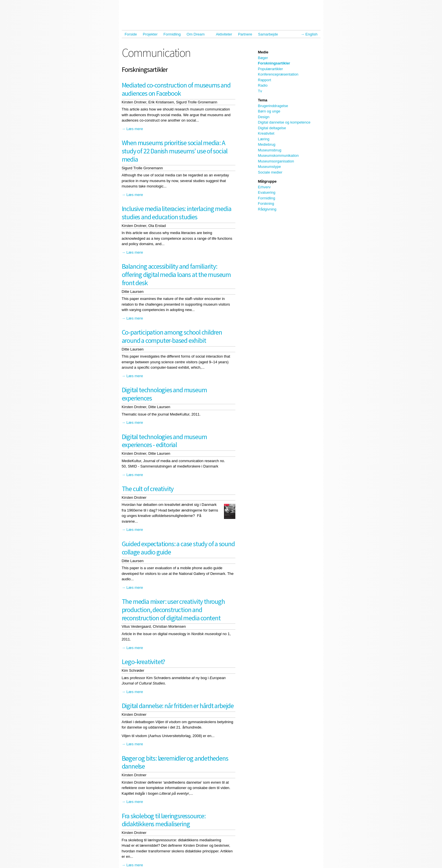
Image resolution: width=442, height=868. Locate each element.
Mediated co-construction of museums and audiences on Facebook (176, 89)
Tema (263, 100)
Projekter (150, 34)
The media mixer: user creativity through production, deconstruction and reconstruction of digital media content (173, 610)
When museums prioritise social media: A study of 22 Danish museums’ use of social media (175, 151)
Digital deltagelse (272, 128)
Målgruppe (267, 181)
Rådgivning (267, 209)
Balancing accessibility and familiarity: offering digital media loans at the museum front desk (176, 275)
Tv (260, 91)
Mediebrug (267, 144)
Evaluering (267, 192)
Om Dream (197, 34)
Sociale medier (270, 172)
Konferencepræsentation (278, 74)
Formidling (172, 34)
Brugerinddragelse (273, 106)
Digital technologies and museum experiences (164, 394)
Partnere (245, 34)
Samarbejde (269, 34)
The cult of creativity (148, 489)
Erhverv (264, 187)
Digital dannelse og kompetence (284, 122)
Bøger (263, 58)
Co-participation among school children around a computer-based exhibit (172, 336)
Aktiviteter (224, 34)
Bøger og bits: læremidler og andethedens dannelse (175, 762)
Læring (264, 139)
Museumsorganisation (276, 161)
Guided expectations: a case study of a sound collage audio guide (178, 548)
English (312, 34)
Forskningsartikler (274, 63)
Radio (263, 85)
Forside (131, 34)
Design (264, 117)
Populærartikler (271, 69)
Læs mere (135, 129)
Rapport (265, 80)
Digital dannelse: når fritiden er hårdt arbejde (178, 706)
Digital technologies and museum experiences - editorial (164, 441)
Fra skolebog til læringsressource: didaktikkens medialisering (164, 820)
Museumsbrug (270, 150)
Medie (263, 52)
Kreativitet (266, 133)
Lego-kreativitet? (144, 662)
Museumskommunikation (278, 156)
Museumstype (270, 167)
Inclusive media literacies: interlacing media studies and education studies (177, 213)
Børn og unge (269, 111)
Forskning (266, 204)
